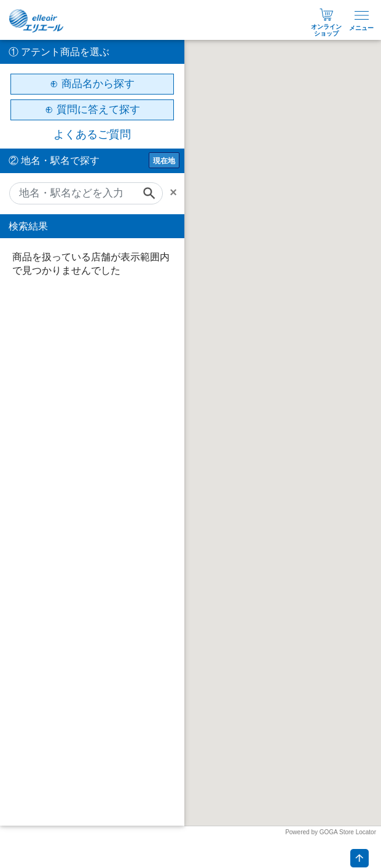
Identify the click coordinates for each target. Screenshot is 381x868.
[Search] (153, 193)
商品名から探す (98, 84)
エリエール (37, 21)
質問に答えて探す (98, 110)
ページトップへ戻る (359, 858)
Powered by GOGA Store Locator (331, 832)
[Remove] (177, 192)
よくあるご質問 (92, 134)
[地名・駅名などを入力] (86, 193)
